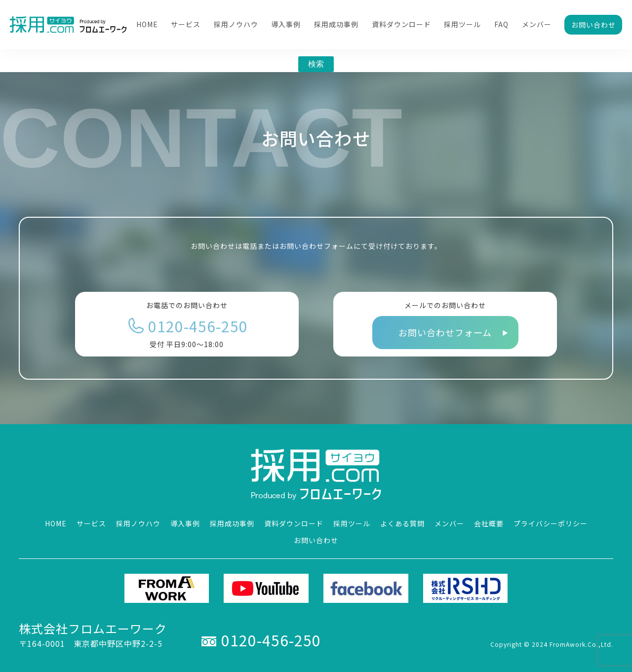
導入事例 (286, 24)
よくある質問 (402, 523)
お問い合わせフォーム (445, 332)
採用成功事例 (336, 24)
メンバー (537, 24)
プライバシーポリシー (551, 523)
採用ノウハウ (236, 24)
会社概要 (489, 523)
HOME (147, 24)
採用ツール (462, 24)
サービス (186, 24)
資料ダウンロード (401, 24)
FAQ (501, 24)
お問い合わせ (593, 25)
